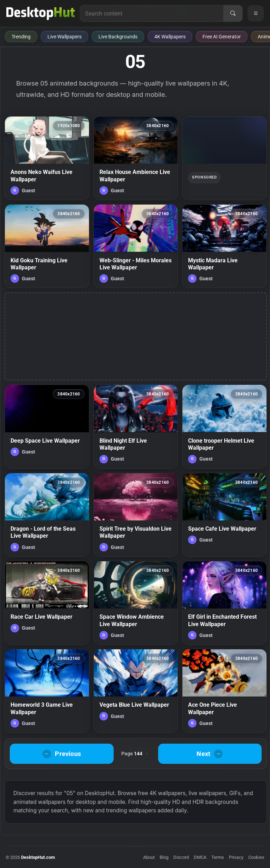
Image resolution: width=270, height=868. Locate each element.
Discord (181, 857)
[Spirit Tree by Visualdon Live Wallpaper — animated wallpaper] (136, 515)
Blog (164, 857)
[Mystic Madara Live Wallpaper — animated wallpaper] (224, 246)
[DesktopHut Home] (41, 13)
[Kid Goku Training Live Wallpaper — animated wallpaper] (47, 246)
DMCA (200, 857)
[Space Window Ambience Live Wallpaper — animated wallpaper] (136, 603)
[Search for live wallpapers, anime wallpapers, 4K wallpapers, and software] (152, 13)
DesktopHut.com (38, 857)
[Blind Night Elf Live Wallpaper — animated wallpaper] (136, 426)
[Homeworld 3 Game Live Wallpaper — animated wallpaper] (47, 691)
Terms (218, 857)
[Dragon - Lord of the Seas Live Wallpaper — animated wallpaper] (47, 515)
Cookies (256, 857)
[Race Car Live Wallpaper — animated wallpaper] (47, 603)
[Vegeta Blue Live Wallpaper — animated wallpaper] (136, 691)
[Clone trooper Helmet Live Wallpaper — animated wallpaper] (224, 426)
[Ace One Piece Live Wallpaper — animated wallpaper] (224, 691)
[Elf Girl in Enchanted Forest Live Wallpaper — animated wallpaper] (224, 603)
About (149, 857)
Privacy (236, 857)
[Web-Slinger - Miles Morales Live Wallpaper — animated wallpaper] (136, 246)
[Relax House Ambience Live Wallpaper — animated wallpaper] (136, 158)
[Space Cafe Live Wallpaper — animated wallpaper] (224, 515)
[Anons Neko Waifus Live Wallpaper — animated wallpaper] (47, 158)
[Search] (233, 13)
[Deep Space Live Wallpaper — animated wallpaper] (47, 426)
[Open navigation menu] (256, 13)
